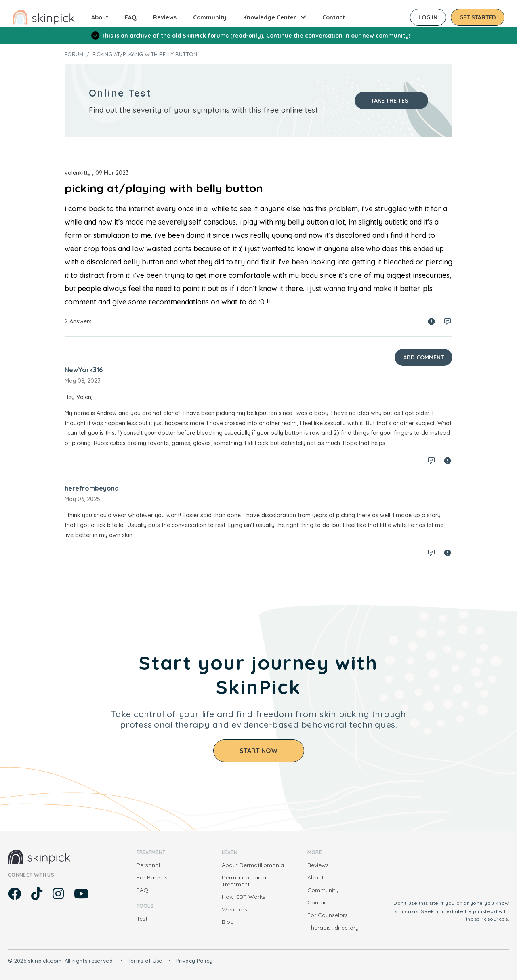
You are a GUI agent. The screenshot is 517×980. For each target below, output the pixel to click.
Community (210, 17)
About (100, 17)
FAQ (131, 17)
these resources (487, 919)
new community (386, 36)
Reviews (165, 17)
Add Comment (423, 357)
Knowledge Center (270, 17)
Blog (228, 922)
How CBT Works (244, 897)
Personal (148, 865)
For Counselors (328, 915)
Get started (478, 17)
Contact (334, 17)
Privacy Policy (194, 961)
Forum (74, 54)
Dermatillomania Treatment (244, 881)
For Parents (152, 877)
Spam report (431, 321)
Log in (428, 17)
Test (142, 919)
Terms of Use (145, 961)
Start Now (259, 751)
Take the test (391, 101)
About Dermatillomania (253, 865)
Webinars (234, 909)
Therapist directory (333, 928)
